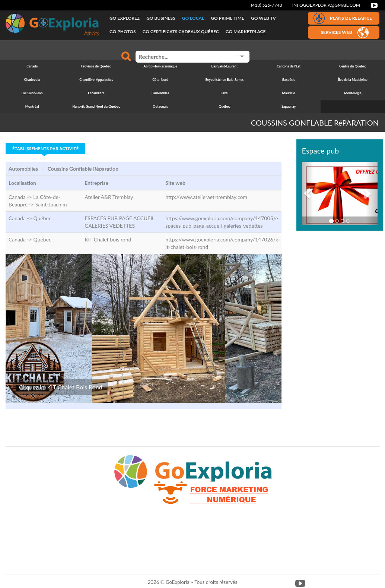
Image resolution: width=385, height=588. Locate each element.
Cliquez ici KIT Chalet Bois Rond (61, 387)
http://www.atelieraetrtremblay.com (206, 197)
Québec (42, 218)
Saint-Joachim (51, 204)
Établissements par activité (45, 148)
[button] (308, 193)
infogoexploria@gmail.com (326, 5)
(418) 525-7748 (267, 5)
